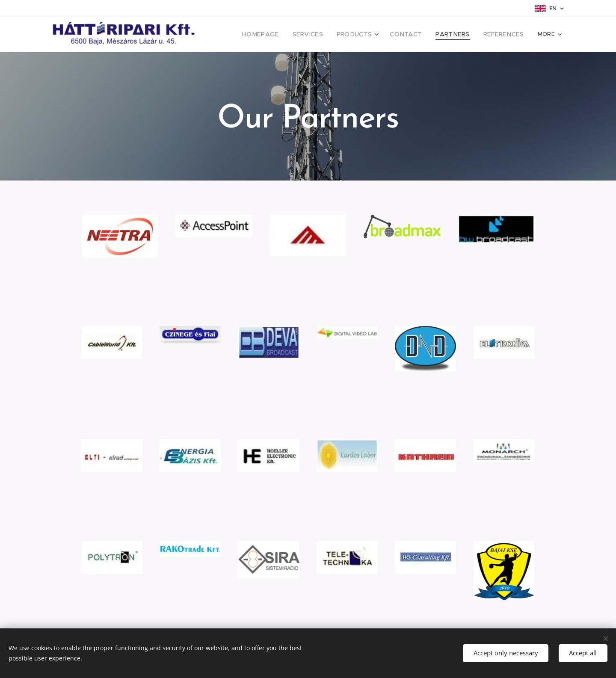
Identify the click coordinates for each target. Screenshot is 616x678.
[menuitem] (278, 35)
